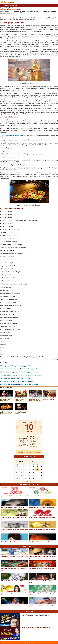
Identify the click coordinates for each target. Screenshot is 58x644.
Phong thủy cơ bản (17, 8)
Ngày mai (38, 452)
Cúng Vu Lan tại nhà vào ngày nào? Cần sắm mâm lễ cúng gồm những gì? (20, 369)
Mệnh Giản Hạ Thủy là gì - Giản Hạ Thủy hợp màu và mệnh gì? (17, 381)
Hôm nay (29, 452)
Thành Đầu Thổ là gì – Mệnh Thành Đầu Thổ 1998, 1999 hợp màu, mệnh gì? (21, 375)
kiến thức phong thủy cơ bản (11, 135)
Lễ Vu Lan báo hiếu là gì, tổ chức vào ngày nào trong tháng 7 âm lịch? (19, 372)
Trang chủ (2, 8)
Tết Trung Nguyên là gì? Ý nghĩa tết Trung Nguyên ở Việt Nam (28, 357)
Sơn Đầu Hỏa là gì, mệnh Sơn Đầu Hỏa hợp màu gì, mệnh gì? (17, 378)
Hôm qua (20, 452)
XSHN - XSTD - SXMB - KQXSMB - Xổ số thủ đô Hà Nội (36, 628)
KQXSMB (4, 9)
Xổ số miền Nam (17, 9)
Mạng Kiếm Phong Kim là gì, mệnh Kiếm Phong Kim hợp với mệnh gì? (19, 384)
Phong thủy (8, 8)
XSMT (10, 9)
